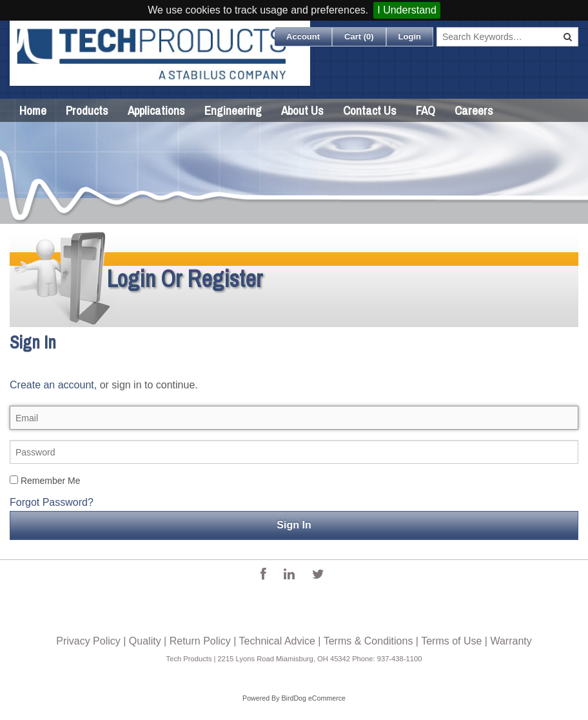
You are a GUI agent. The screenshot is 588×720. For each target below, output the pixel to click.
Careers (474, 110)
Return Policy (200, 641)
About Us (302, 110)
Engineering (233, 110)
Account (303, 36)
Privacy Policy (88, 641)
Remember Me (45, 481)
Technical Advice (277, 641)
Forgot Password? (52, 502)
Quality (145, 641)
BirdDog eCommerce (313, 698)
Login (410, 36)
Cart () (359, 36)
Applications (156, 110)
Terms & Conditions (368, 641)
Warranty (511, 641)
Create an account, (53, 385)
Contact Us (370, 110)
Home (33, 110)
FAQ (426, 110)
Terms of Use (451, 641)
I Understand (407, 10)
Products (87, 110)
